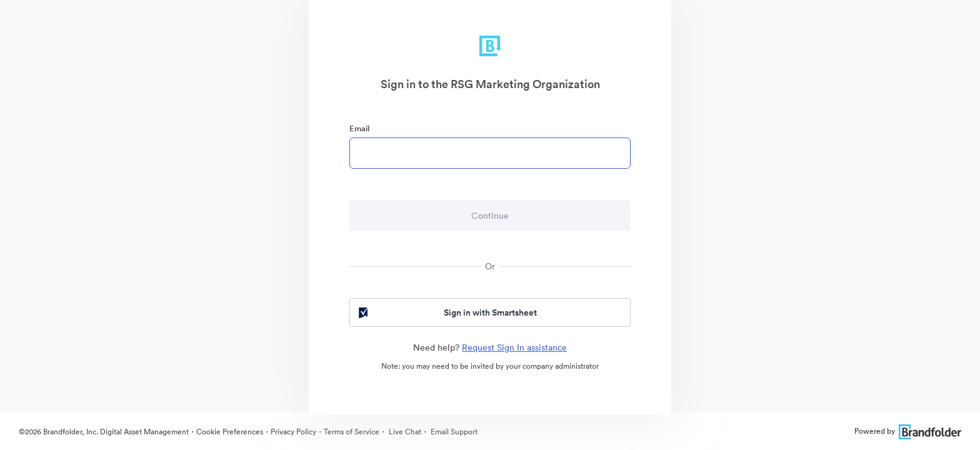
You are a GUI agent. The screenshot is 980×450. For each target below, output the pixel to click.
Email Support (453, 432)
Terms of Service (352, 432)
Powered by (908, 431)
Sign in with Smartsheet (447, 312)
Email (359, 128)
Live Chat (404, 432)
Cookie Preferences (230, 432)
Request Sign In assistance (514, 347)
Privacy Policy (293, 432)
